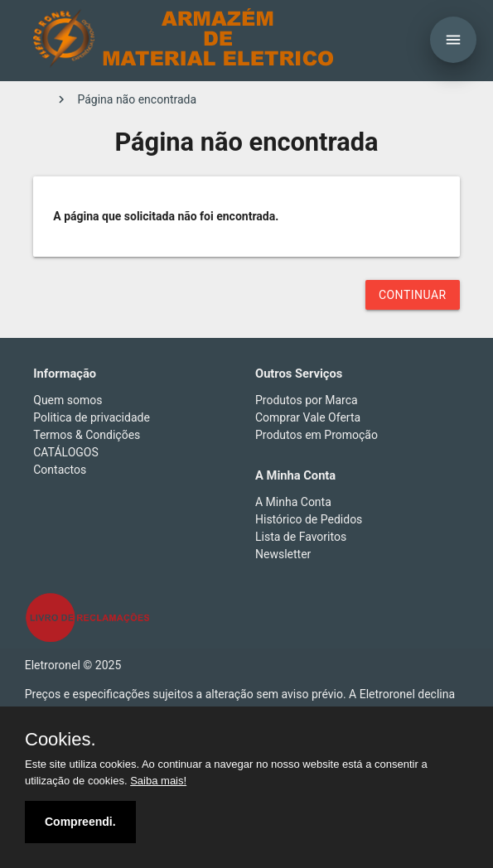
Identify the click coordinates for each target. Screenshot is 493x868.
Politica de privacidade (92, 417)
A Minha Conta (293, 502)
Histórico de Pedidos (309, 519)
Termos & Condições (87, 435)
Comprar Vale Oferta (308, 417)
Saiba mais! (158, 781)
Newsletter (283, 554)
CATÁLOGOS (66, 452)
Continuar (413, 295)
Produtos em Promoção (317, 435)
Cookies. (60, 740)
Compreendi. (80, 822)
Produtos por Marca (307, 400)
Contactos (60, 470)
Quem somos (68, 400)
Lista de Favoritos (301, 537)
